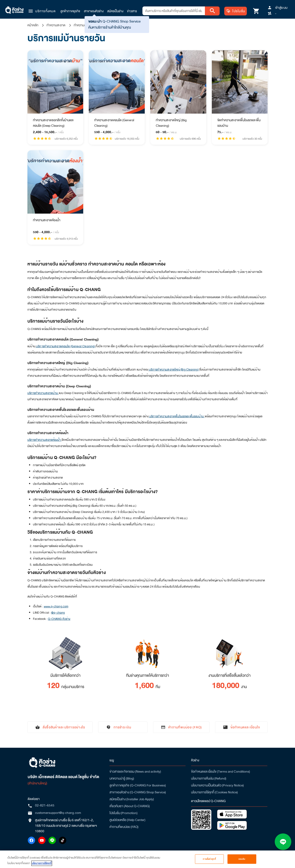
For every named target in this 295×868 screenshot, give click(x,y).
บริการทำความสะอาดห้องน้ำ (44, 440)
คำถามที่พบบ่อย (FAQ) (124, 827)
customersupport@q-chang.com (58, 813)
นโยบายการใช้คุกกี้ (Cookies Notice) (214, 792)
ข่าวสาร (132, 11)
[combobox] (174, 11)
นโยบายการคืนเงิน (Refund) (209, 778)
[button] (42, 11)
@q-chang (58, 613)
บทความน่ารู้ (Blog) (122, 778)
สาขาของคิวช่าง (94, 11)
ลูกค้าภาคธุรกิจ (70, 11)
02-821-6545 (45, 805)
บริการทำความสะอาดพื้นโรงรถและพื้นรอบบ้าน (177, 416)
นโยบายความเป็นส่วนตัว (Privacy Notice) (217, 785)
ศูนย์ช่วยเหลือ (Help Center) (127, 820)
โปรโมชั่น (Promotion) (124, 813)
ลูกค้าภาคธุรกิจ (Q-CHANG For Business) (138, 785)
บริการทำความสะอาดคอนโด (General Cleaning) (65, 346)
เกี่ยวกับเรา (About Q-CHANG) (130, 806)
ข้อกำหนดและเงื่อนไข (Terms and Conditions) (221, 771)
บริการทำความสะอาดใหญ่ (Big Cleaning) (174, 370)
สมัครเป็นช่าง (115, 11)
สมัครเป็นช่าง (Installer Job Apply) (132, 799)
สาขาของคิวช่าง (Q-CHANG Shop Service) (138, 792)
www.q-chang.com (56, 606)
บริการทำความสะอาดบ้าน (43, 393)
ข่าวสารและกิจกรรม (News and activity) (135, 771)
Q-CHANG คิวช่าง (59, 619)
